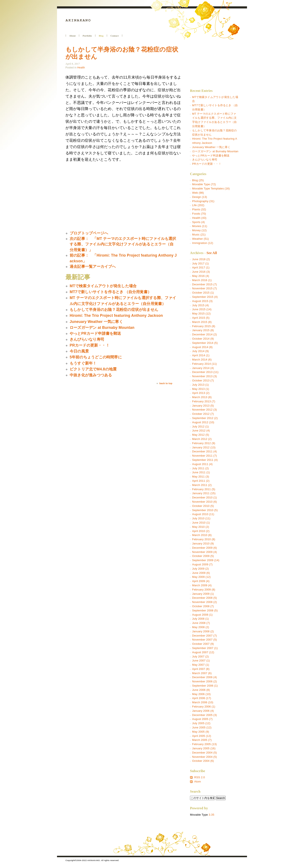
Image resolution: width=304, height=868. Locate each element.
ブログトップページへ (89, 233)
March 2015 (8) (202, 322)
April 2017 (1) (201, 267)
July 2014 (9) (200, 351)
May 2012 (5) (201, 435)
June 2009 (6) (201, 573)
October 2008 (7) (203, 606)
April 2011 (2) (201, 481)
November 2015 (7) (204, 288)
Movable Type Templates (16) (211, 188)
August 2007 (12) (203, 652)
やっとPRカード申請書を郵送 (211, 156)
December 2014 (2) (204, 334)
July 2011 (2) (200, 468)
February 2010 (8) (204, 539)
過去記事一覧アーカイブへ (93, 267)
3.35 (211, 815)
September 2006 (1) (205, 686)
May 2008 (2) (201, 627)
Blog (101, 36)
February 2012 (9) (204, 443)
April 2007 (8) (201, 669)
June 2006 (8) (201, 690)
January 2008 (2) (203, 631)
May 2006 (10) (201, 694)
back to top (166, 383)
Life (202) (198, 205)
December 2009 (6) (204, 548)
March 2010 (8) (202, 535)
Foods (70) (199, 214)
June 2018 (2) (201, 259)
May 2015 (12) (201, 314)
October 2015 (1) (203, 293)
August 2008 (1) (202, 615)
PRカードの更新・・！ (207, 164)
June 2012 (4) (201, 431)
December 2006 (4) (204, 677)
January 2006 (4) (203, 711)
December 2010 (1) (204, 497)
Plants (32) (199, 209)
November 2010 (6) (204, 502)
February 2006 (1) (204, 707)
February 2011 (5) (204, 489)
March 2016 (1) (202, 280)
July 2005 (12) (201, 723)
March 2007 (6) (202, 673)
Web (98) (198, 193)
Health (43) (199, 218)
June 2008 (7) (201, 623)
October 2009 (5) (203, 556)
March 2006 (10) (203, 702)
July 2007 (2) (200, 656)
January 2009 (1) (203, 594)
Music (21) (199, 235)
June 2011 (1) (201, 472)
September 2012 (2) (205, 418)
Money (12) (199, 230)
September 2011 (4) (205, 460)
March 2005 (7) (202, 740)
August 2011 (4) (202, 464)
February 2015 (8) (204, 326)
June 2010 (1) (201, 523)
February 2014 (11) (204, 364)
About (72, 36)
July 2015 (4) (200, 305)
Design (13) (200, 197)
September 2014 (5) (205, 343)
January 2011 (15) (204, 493)
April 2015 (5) (201, 318)
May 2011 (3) (201, 477)
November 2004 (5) (204, 757)
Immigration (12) (203, 243)
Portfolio (87, 36)
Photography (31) (203, 201)
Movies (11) (200, 226)
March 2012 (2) (202, 439)
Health (81, 68)
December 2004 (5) (204, 753)
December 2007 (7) (204, 636)
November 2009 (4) (204, 552)
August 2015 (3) (202, 301)
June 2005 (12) (202, 727)
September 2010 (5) (205, 510)
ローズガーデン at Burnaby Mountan (215, 151)
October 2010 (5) (203, 506)
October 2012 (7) (203, 414)
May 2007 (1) (201, 665)
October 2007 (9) (203, 644)
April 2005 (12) (202, 736)
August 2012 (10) (203, 422)
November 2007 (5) (204, 640)
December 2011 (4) (204, 451)
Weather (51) (200, 239)
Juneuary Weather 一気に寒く (211, 147)
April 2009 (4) (201, 581)
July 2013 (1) (200, 385)
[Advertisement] (101, 197)
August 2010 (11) (203, 514)
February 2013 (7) (204, 401)
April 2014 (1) (201, 355)
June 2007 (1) (201, 661)
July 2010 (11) (201, 518)
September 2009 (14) (206, 560)
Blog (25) (198, 180)
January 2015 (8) (203, 330)
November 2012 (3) (204, 410)
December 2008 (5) (204, 598)
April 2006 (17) (202, 698)
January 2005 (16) (204, 748)
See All (212, 253)
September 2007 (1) (205, 648)
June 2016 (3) (201, 272)
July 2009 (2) (200, 569)
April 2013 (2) (201, 393)
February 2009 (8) (204, 590)
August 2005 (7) (202, 719)
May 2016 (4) (201, 276)
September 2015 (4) (205, 297)
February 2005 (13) (204, 744)
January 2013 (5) (203, 406)
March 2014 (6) (202, 360)
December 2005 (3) (204, 715)
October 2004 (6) (203, 761)
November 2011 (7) (204, 456)
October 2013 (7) (203, 380)
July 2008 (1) (200, 619)
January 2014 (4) (203, 368)
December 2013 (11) (205, 372)
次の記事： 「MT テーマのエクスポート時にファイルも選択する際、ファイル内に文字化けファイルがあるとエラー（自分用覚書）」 (123, 244)
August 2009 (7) (202, 564)
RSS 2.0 (200, 777)
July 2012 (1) (200, 427)
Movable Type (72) (204, 184)
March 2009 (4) (202, 585)
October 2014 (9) (203, 339)
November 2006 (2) (204, 681)
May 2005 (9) (201, 732)
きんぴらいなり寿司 (205, 160)
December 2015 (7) (204, 284)
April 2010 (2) (201, 531)
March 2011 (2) (202, 485)
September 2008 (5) (205, 610)
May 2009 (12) (201, 577)
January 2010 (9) (203, 544)
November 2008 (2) (204, 602)
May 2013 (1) (201, 389)
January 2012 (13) (204, 447)
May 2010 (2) (201, 527)
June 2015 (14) (202, 309)
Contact (115, 36)
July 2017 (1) (200, 263)
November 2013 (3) (204, 376)
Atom (198, 782)
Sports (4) (198, 222)
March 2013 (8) (202, 397)
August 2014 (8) (202, 347)
